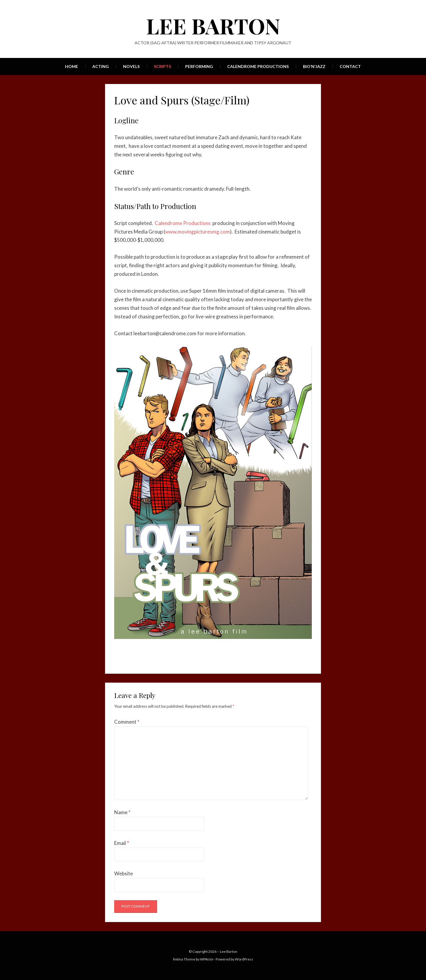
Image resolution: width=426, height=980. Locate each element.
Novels (131, 66)
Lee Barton (213, 25)
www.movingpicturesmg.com (197, 232)
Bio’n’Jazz (314, 66)
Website (124, 873)
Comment (127, 722)
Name (122, 812)
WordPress (244, 959)
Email (122, 843)
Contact (350, 66)
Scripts (162, 66)
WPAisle (207, 959)
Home (72, 66)
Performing (199, 66)
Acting (101, 66)
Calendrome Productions (258, 66)
